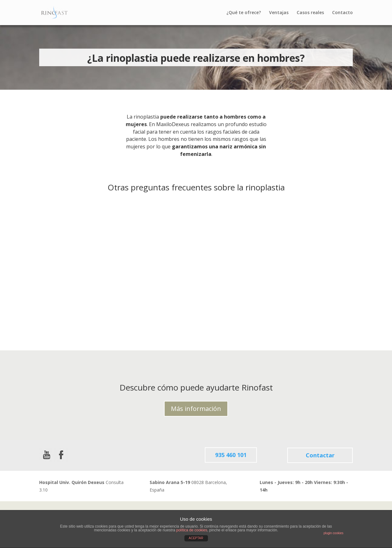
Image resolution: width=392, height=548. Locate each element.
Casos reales (310, 13)
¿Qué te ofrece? (244, 13)
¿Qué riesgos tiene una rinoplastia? (187, 273)
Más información (196, 409)
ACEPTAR (196, 538)
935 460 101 (231, 455)
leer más (114, 315)
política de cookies (192, 530)
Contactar (320, 455)
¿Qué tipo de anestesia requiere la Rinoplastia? (77, 273)
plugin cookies (334, 533)
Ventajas (279, 13)
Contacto (342, 13)
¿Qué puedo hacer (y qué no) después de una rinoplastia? (304, 273)
